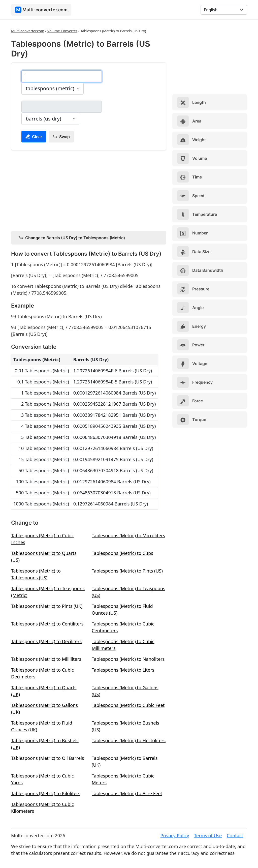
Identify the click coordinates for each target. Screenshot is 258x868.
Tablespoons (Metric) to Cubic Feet (128, 705)
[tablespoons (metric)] (62, 76)
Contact (235, 835)
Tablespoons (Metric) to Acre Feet (127, 793)
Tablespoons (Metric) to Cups (122, 553)
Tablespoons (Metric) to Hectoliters (129, 740)
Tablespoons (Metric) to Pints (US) (127, 571)
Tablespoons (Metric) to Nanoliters (128, 659)
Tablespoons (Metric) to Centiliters (47, 624)
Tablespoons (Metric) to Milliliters (46, 659)
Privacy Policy (175, 835)
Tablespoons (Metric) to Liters (123, 670)
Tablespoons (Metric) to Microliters (128, 535)
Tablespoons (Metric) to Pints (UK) (47, 606)
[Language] (224, 10)
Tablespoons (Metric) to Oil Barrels (47, 758)
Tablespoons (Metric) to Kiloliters (46, 793)
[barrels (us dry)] (62, 107)
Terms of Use (208, 835)
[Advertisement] (89, 190)
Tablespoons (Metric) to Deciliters (46, 641)
